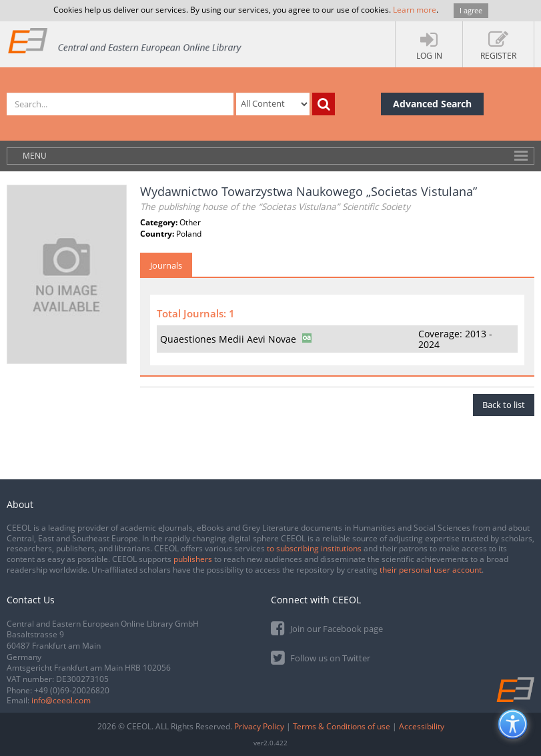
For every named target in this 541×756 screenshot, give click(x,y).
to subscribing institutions (314, 548)
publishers (193, 559)
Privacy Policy (259, 726)
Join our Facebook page (327, 628)
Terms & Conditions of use (342, 726)
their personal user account (431, 570)
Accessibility (422, 726)
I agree (471, 10)
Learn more (415, 10)
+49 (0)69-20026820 (72, 690)
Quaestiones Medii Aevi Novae (228, 339)
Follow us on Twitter (321, 657)
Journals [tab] (166, 265)
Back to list (504, 405)
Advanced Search (432, 104)
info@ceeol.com (61, 700)
